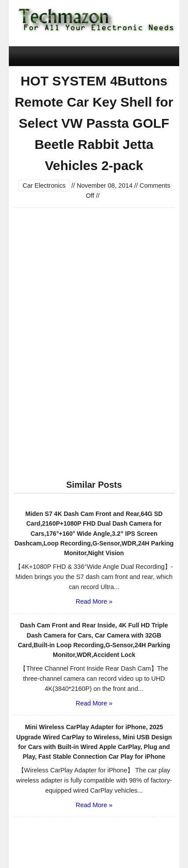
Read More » (94, 601)
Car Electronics (44, 185)
